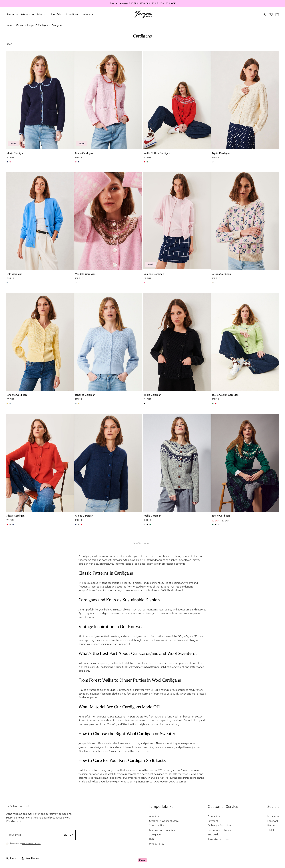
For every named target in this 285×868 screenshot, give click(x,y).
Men (40, 15)
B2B (151, 839)
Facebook (273, 821)
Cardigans (57, 25)
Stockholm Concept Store (164, 821)
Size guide (155, 835)
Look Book (72, 15)
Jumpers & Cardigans (38, 25)
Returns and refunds (219, 830)
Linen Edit (56, 15)
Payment (213, 821)
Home (9, 25)
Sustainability (157, 826)
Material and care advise (163, 830)
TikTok (271, 830)
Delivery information (219, 826)
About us (88, 15)
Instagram (273, 817)
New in (10, 15)
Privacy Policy (157, 844)
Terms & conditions (218, 839)
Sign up (68, 835)
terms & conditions (31, 844)
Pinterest (272, 826)
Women (26, 15)
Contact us (214, 817)
